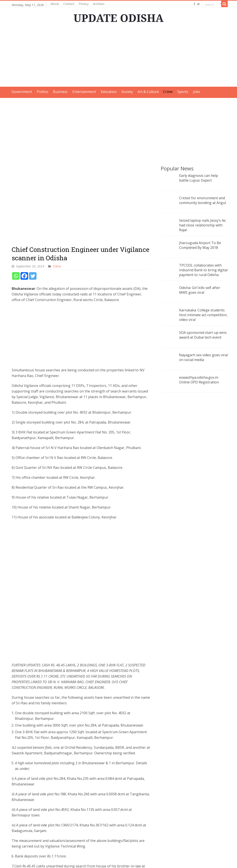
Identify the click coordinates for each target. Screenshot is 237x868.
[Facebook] (24, 137)
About (55, 4)
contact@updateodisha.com (205, 861)
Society (127, 92)
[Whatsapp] (16, 137)
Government (22, 92)
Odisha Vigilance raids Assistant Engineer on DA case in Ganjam (80, 822)
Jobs (196, 92)
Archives (99, 4)
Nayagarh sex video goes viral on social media (203, 357)
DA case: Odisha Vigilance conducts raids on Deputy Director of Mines (124, 822)
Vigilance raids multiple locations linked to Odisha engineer (31, 822)
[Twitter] (33, 137)
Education (109, 92)
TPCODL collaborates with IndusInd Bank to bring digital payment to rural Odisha (203, 270)
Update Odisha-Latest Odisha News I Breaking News (65, 861)
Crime (168, 92)
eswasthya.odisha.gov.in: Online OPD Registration (199, 380)
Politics (42, 92)
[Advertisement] (119, 57)
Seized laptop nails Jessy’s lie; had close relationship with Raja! (203, 225)
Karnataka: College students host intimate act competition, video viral (203, 315)
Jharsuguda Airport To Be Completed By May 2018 (200, 245)
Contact (69, 4)
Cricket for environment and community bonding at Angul (203, 200)
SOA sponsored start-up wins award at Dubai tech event (203, 335)
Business (60, 92)
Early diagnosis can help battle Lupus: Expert (199, 178)
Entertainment (84, 92)
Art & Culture (148, 92)
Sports (183, 92)
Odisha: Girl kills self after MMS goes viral (200, 290)
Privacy (84, 4)
